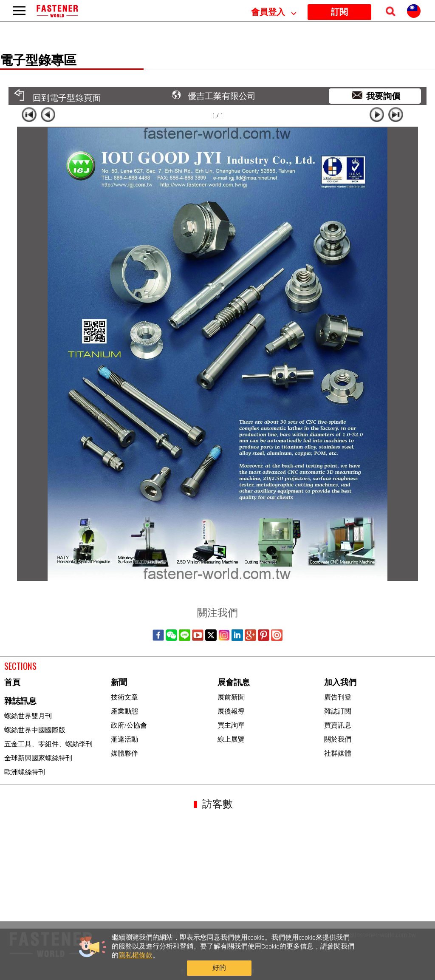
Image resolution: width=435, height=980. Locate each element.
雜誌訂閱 (338, 711)
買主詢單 (231, 725)
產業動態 (124, 711)
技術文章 (124, 697)
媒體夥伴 (124, 753)
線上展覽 (231, 739)
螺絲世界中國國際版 (35, 730)
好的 (335, 962)
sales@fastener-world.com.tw (376, 935)
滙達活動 (124, 739)
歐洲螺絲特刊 (25, 772)
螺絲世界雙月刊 (28, 716)
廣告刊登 (338, 697)
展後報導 (231, 711)
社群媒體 (338, 753)
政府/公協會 (129, 725)
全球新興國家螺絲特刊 (38, 758)
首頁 (12, 683)
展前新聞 (231, 697)
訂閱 (339, 12)
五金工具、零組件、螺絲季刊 (48, 744)
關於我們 (338, 739)
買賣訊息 (338, 725)
